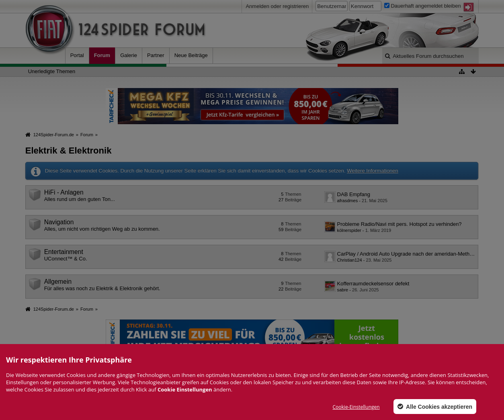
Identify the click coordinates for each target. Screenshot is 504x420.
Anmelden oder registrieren (277, 6)
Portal (77, 55)
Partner (156, 55)
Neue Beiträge (191, 55)
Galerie (129, 55)
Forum (102, 55)
